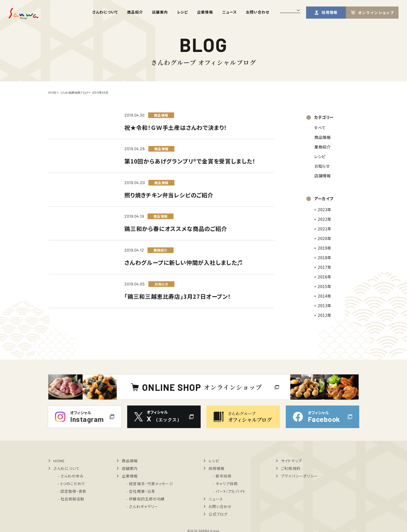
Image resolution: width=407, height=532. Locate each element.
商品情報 (322, 137)
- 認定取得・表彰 (72, 491)
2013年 (325, 306)
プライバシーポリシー (299, 476)
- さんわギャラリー (142, 506)
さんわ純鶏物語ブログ (74, 92)
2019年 (325, 248)
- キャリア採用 (225, 484)
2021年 (325, 229)
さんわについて (105, 12)
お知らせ (322, 166)
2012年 (325, 315)
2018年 (325, 258)
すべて (320, 128)
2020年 (325, 238)
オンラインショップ (376, 13)
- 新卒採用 (222, 476)
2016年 (325, 277)
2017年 (325, 267)
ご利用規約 (291, 468)
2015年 (325, 286)
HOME (52, 92)
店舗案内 (160, 12)
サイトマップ (291, 461)
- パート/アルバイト (229, 491)
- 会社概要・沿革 (140, 491)
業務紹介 (322, 147)
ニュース (230, 12)
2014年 (325, 296)
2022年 (325, 219)
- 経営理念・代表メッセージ (150, 484)
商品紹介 (135, 12)
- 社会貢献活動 (71, 499)
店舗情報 (322, 176)
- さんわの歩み (71, 476)
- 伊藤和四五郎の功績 (145, 499)
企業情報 (205, 12)
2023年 (325, 210)
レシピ (182, 12)
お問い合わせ (258, 12)
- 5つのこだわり (71, 484)
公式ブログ (218, 514)
